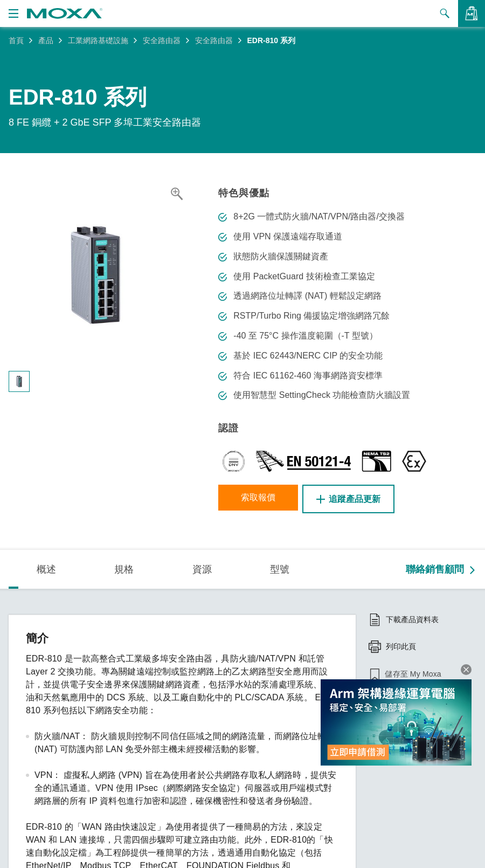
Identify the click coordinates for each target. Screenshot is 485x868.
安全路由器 (162, 40)
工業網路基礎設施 (98, 40)
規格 (124, 567)
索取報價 (261, 499)
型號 (280, 567)
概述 (46, 567)
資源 (202, 567)
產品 (46, 40)
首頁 (16, 40)
